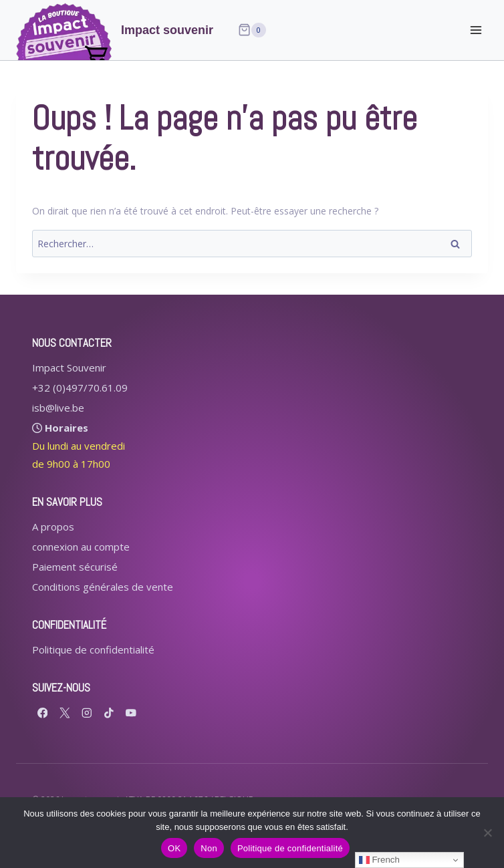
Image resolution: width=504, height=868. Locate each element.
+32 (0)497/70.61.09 (80, 388)
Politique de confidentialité (93, 649)
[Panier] (252, 30)
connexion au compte (81, 547)
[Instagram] (87, 713)
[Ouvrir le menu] (476, 30)
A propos (53, 527)
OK (174, 848)
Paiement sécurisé (75, 567)
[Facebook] (42, 713)
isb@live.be (58, 408)
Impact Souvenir (69, 368)
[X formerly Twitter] (65, 713)
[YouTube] (131, 713)
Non (209, 848)
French (379, 860)
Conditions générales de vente (103, 587)
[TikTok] (109, 713)
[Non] (487, 833)
